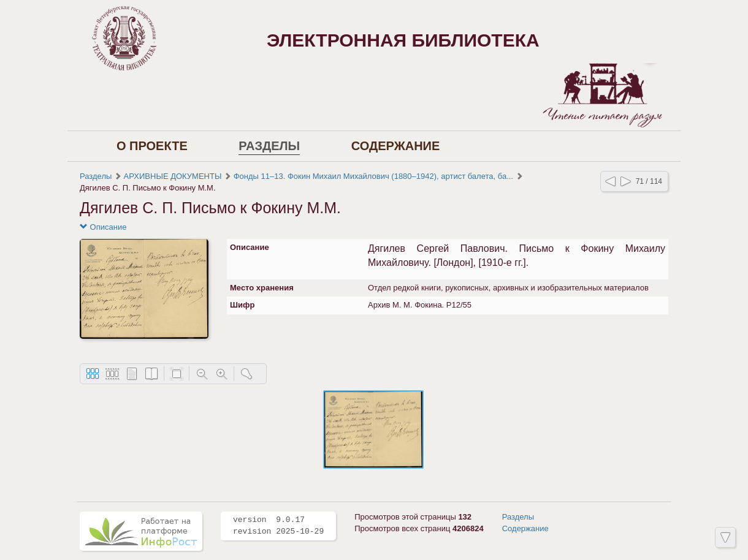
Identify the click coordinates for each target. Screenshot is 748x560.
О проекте (152, 146)
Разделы (269, 146)
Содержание (396, 146)
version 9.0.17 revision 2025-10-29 (278, 526)
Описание (103, 227)
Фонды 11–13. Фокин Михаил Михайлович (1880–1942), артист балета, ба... (373, 176)
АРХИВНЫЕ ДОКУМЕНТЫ (173, 176)
